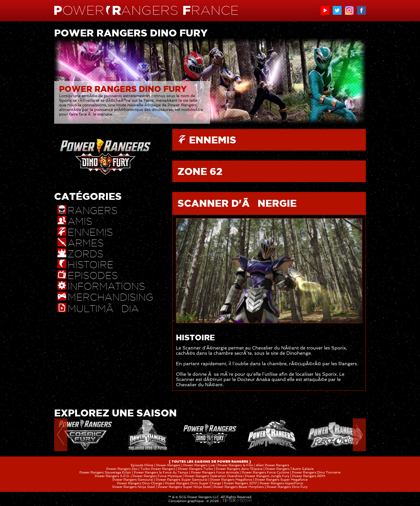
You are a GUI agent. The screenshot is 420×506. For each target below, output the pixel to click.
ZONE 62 (200, 171)
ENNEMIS (213, 140)
